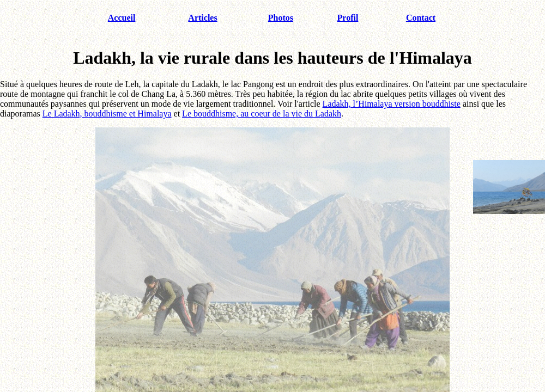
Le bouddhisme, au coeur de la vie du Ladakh (262, 114)
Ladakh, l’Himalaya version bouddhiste (392, 104)
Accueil (122, 18)
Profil (348, 18)
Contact (421, 18)
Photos (281, 18)
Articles (202, 18)
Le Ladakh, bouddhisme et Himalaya (107, 114)
